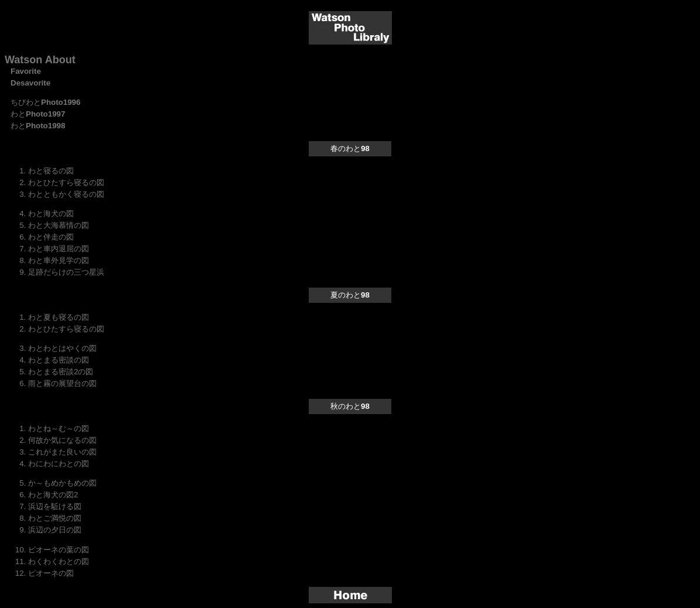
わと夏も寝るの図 (59, 317)
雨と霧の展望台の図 (62, 383)
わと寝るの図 (51, 171)
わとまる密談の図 (59, 360)
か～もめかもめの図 (62, 483)
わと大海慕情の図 (59, 225)
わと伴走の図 (51, 237)
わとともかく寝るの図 (66, 194)
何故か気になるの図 (62, 440)
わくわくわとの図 (59, 561)
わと (38, 114)
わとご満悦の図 (55, 518)
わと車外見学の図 (59, 260)
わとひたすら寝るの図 (66, 182)
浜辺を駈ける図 (55, 506)
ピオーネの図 (51, 573)
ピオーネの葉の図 (59, 550)
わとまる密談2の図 (61, 372)
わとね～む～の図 (59, 428)
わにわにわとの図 (59, 464)
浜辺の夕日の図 (55, 530)
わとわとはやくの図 (62, 348)
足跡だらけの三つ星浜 (66, 272)
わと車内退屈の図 (59, 249)
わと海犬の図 (51, 214)
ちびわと (45, 102)
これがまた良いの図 (62, 452)
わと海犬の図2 (53, 495)
